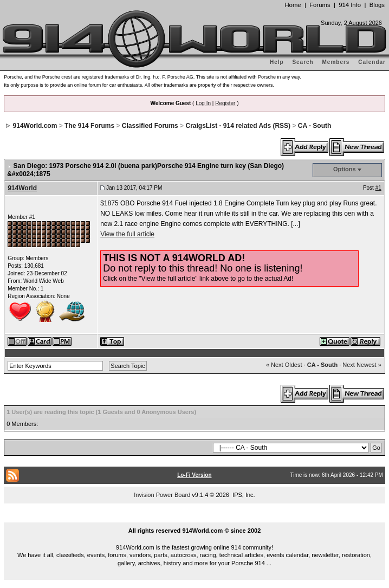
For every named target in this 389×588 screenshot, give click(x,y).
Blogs (377, 5)
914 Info (350, 5)
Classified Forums (150, 126)
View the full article (127, 234)
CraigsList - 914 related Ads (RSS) (238, 126)
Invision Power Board (162, 495)
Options (345, 169)
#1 (378, 188)
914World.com (35, 126)
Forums (320, 5)
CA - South (315, 126)
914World (22, 188)
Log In (203, 103)
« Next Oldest (284, 365)
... (194, 518)
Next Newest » (362, 365)
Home (293, 5)
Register (225, 103)
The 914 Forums (89, 126)
